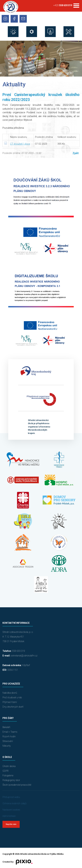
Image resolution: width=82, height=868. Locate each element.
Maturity (7, 746)
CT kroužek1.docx (20, 144)
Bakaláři (6, 727)
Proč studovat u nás (12, 697)
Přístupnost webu (11, 797)
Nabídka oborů (10, 693)
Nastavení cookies (11, 810)
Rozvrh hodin (9, 736)
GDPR (6, 771)
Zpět (76, 153)
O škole (32, 59)
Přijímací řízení (10, 702)
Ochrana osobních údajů (14, 803)
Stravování (8, 741)
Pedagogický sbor (11, 780)
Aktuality (51, 59)
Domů (16, 59)
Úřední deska (9, 766)
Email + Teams (10, 732)
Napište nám (11, 824)
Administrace (9, 816)
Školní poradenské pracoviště (17, 785)
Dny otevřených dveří (13, 707)
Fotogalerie (8, 776)
